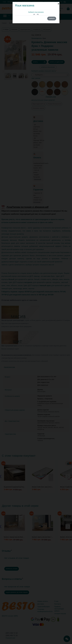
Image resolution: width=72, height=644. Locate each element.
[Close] (58, 3)
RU (38, 14)
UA (34, 14)
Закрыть (52, 19)
